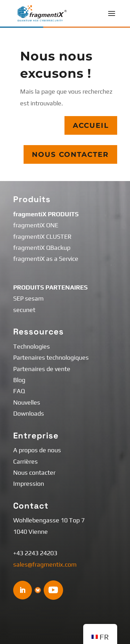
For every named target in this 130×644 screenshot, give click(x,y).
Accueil (90, 125)
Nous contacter (70, 154)
